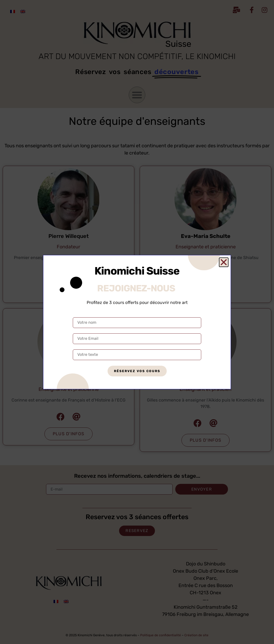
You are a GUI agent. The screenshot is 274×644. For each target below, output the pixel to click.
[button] (224, 262)
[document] (137, 322)
